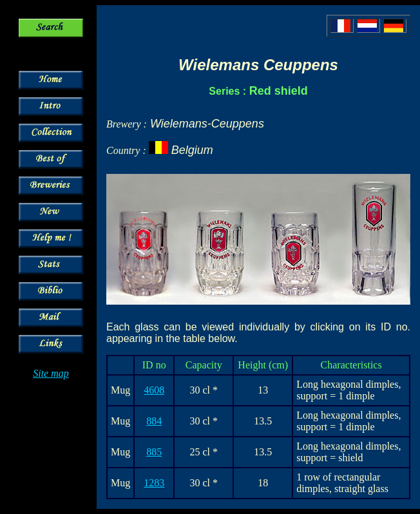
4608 (154, 390)
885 (154, 452)
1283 (154, 483)
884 (154, 421)
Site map (51, 373)
